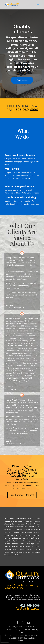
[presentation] (5, 639)
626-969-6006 (30, 605)
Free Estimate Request (22, 495)
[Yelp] (23, 623)
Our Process (22, 80)
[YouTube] (29, 623)
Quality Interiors (22, 29)
